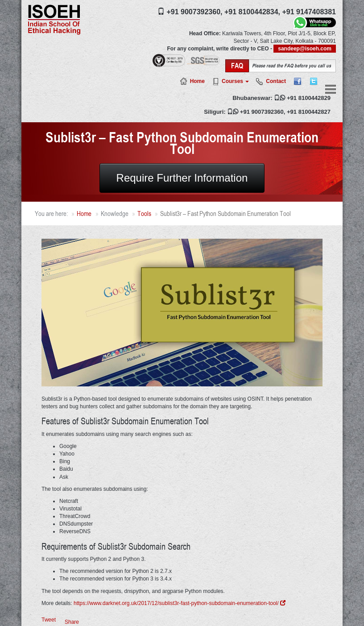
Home (197, 81)
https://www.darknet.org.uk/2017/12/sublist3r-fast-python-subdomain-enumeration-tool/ (180, 603)
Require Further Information (182, 178)
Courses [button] (235, 81)
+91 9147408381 (309, 12)
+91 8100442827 (309, 112)
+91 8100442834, (252, 12)
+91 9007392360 (262, 112)
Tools (144, 214)
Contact (276, 81)
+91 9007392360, (194, 12)
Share (72, 622)
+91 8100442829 (309, 98)
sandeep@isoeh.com (305, 49)
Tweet (49, 620)
